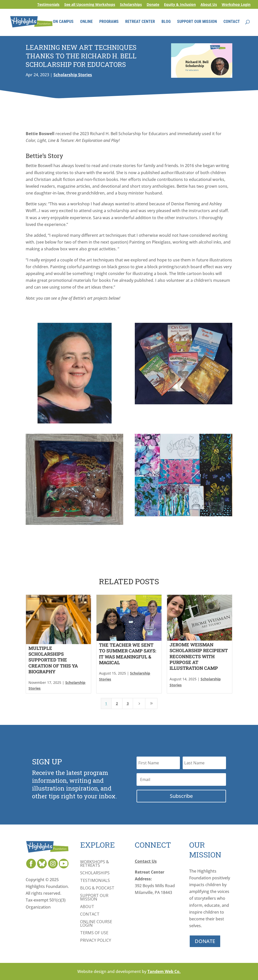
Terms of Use (94, 933)
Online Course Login (96, 924)
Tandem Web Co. (164, 971)
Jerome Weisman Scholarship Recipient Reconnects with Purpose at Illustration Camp (199, 656)
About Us (209, 5)
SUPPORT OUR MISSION (197, 22)
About (87, 907)
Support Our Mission (94, 898)
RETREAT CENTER (140, 22)
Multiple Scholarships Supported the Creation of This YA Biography (53, 660)
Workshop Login (236, 5)
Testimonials (48, 5)
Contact (90, 915)
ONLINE (86, 22)
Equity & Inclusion (180, 5)
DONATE (205, 941)
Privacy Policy (96, 941)
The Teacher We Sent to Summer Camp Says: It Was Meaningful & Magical (128, 654)
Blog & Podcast (97, 888)
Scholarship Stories (73, 75)
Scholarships (131, 5)
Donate (153, 5)
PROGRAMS (109, 22)
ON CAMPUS (63, 22)
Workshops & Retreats (94, 864)
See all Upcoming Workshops (90, 5)
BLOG (166, 22)
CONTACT (232, 22)
